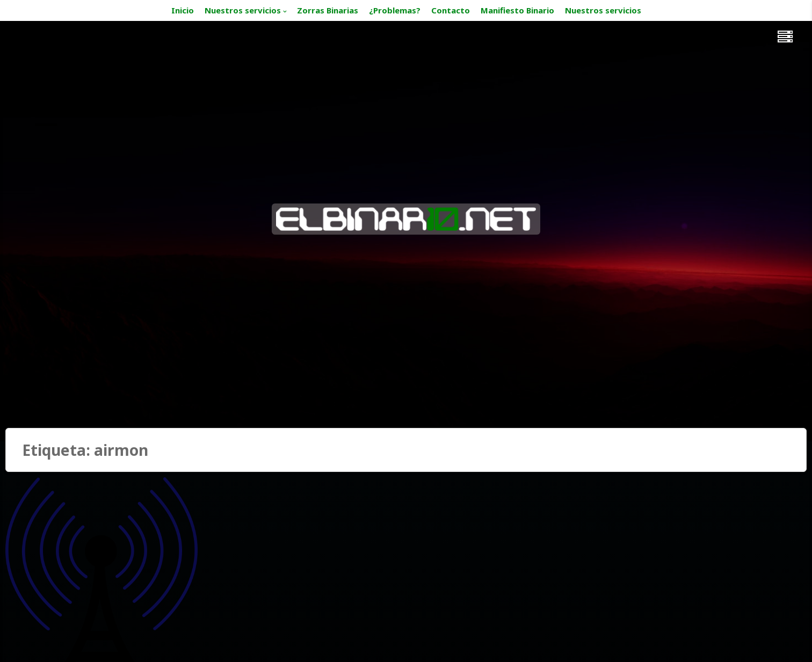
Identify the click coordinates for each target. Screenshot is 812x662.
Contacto (451, 10)
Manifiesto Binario (517, 10)
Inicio (183, 10)
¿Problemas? (395, 10)
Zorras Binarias (328, 10)
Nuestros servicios (243, 10)
